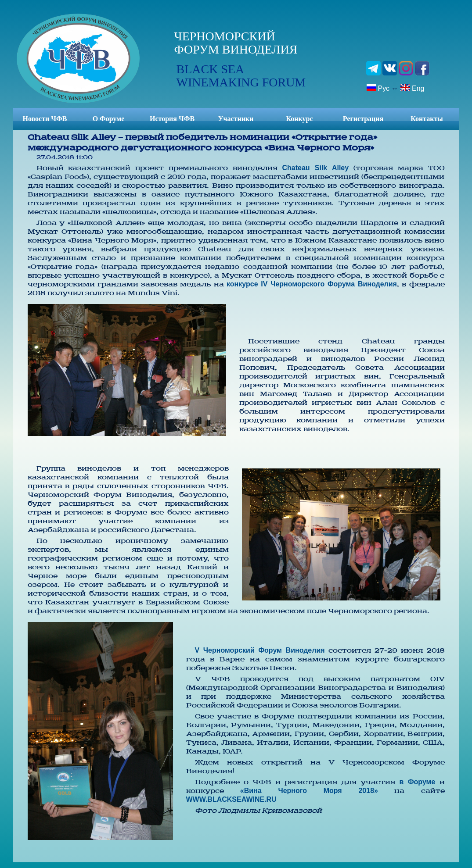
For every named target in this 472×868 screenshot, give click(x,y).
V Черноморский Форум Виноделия (260, 650)
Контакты (427, 119)
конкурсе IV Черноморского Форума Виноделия (312, 284)
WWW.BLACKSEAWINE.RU (231, 799)
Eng (412, 88)
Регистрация (363, 119)
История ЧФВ (172, 119)
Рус (378, 88)
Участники (236, 119)
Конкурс (299, 119)
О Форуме (109, 119)
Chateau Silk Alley (315, 168)
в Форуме (418, 782)
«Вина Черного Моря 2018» (309, 791)
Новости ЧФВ (45, 119)
